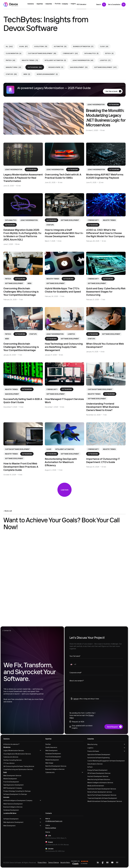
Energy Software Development (97, 770)
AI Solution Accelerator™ (11, 744)
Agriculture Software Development (99, 754)
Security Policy (65, 862)
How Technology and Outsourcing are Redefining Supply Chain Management (64, 347)
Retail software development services (100, 792)
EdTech (90, 767)
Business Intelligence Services (13, 807)
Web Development (51, 750)
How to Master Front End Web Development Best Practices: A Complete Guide (21, 467)
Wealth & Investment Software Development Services (105, 801)
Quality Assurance (51, 747)
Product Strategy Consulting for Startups (17, 791)
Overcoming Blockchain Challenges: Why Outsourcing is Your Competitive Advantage (21, 291)
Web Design (49, 763)
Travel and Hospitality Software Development (102, 798)
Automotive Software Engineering (99, 758)
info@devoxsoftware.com (54, 821)
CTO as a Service (9, 763)
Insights (75, 4)
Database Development (11, 810)
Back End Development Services (56, 766)
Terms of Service (53, 862)
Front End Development (11, 782)
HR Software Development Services (99, 773)
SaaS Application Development (14, 785)
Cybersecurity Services (11, 757)
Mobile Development (10, 779)
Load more (65, 490)
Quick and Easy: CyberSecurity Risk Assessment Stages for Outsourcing (106, 291)
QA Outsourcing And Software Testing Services (19, 766)
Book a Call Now (51, 828)
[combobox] (72, 665)
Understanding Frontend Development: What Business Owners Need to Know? (103, 407)
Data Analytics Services (95, 764)
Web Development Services (12, 775)
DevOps (48, 744)
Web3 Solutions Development (13, 804)
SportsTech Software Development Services (102, 795)
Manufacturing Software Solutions (99, 779)
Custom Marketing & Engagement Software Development (106, 761)
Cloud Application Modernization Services (17, 754)
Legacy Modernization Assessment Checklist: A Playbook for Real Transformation (23, 178)
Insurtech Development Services (98, 776)
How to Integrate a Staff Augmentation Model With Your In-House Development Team (64, 233)
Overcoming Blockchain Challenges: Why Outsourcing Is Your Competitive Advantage (21, 347)
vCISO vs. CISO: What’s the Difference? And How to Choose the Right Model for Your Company (105, 233)
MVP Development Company (13, 788)
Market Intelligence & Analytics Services (100, 783)
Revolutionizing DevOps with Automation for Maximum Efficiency (61, 462)
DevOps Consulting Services (12, 760)
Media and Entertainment (96, 786)
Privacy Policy (42, 862)
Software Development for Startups (15, 794)
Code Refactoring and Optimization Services (18, 769)
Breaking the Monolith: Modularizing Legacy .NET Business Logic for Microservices (106, 117)
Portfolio (58, 4)
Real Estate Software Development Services (102, 789)
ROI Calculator (84, 4)
